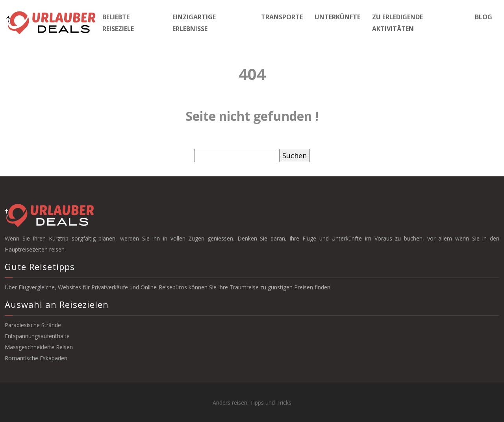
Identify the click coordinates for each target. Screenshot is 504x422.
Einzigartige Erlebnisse (194, 23)
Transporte (282, 17)
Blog (484, 17)
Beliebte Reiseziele (118, 23)
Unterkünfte (337, 17)
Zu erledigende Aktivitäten (397, 23)
